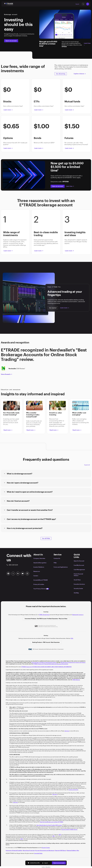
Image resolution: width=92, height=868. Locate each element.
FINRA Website (76, 680)
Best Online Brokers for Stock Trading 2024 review (49, 825)
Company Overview (39, 558)
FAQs (55, 563)
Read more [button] (8, 430)
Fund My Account (79, 565)
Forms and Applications (61, 567)
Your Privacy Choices (41, 589)
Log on (45, 863)
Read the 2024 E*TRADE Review (69, 829)
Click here (55, 794)
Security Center (78, 588)
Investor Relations (39, 567)
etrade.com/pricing (73, 790)
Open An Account (79, 561)
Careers (36, 576)
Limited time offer (34, 863)
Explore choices (80, 74)
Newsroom (37, 571)
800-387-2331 (12, 565)
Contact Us (57, 558)
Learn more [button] (8, 110)
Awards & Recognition (40, 563)
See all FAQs (46, 538)
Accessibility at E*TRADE (41, 580)
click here (67, 731)
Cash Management (79, 570)
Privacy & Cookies (39, 584)
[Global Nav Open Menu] (88, 4)
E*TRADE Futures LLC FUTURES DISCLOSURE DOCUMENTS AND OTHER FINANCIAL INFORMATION (46, 667)
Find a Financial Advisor (78, 575)
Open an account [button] (59, 863)
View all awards (7, 374)
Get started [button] (53, 308)
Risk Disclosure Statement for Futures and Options (73, 662)
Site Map (76, 593)
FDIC (72, 638)
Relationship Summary (78, 615)
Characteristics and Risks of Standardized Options (44, 662)
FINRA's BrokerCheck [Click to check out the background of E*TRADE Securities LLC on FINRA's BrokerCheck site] (44, 615)
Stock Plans (77, 580)
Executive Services (79, 584)
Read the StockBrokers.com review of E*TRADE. (52, 822)
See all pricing (61, 74)
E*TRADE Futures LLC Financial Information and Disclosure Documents (50, 664)
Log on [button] (77, 4)
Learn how (70, 186)
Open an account (11, 41)
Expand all (87, 465)
